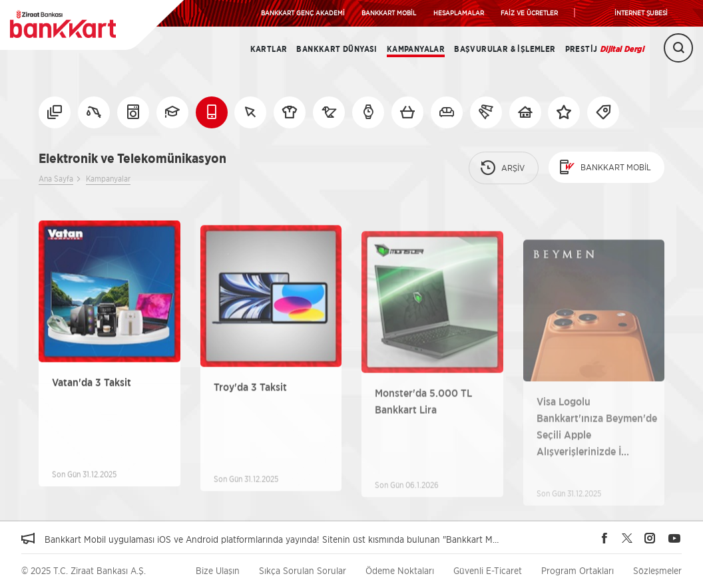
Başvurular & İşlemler (505, 49)
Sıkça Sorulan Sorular (303, 570)
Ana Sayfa (56, 179)
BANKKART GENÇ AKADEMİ (303, 13)
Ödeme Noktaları (400, 570)
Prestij (604, 49)
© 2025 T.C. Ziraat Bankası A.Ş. (84, 570)
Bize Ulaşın (218, 570)
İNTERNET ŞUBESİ (641, 13)
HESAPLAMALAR (459, 13)
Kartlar (269, 49)
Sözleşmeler (657, 570)
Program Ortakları (578, 570)
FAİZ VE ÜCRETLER (529, 13)
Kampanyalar (416, 49)
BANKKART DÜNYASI (337, 49)
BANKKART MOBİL (389, 13)
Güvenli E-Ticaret (488, 570)
